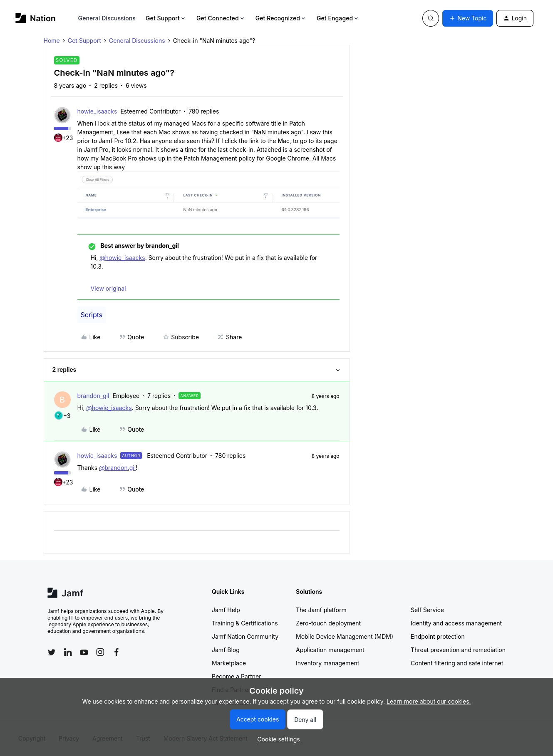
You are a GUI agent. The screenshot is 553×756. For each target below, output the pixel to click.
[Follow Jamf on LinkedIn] (68, 652)
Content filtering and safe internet (457, 663)
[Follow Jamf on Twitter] (52, 652)
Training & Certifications (245, 623)
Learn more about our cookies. (429, 701)
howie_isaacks (97, 111)
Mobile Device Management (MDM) (345, 636)
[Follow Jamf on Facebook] (117, 652)
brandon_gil (93, 396)
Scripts (92, 315)
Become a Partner (236, 676)
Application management (330, 650)
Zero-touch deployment (328, 623)
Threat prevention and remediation (458, 650)
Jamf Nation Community (245, 636)
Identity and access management (456, 623)
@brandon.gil (117, 468)
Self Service (427, 610)
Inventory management (327, 663)
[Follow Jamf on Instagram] (100, 652)
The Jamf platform (321, 610)
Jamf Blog (226, 650)
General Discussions (107, 18)
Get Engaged (338, 18)
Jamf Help (226, 610)
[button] (468, 18)
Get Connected (221, 18)
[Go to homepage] (36, 18)
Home (52, 41)
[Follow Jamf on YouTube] (84, 652)
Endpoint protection (438, 636)
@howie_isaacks (122, 258)
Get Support (166, 18)
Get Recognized (281, 18)
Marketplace (229, 663)
